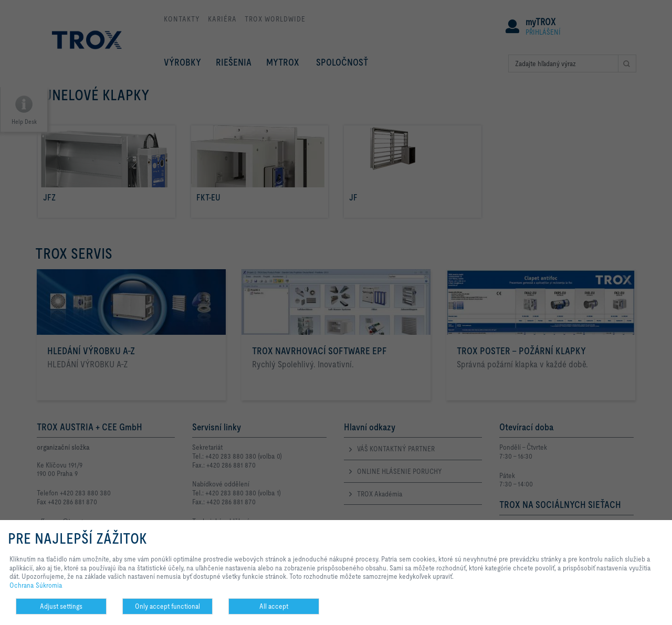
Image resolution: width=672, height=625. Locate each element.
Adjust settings (61, 606)
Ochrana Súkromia (36, 585)
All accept (274, 606)
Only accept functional (167, 606)
